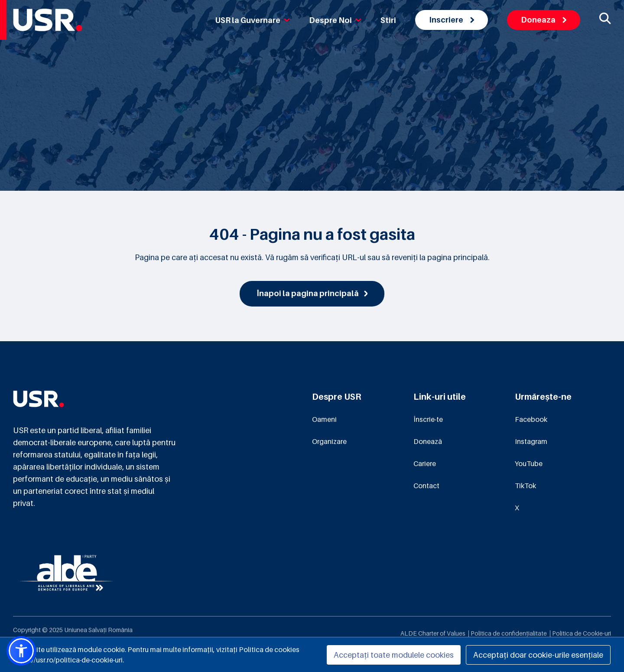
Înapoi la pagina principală (312, 293)
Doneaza (544, 20)
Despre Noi (335, 20)
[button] (21, 651)
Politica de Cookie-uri (582, 633)
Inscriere (452, 20)
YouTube (529, 463)
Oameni (324, 419)
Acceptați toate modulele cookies (394, 655)
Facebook (531, 419)
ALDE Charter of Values (433, 633)
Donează (428, 441)
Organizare (329, 441)
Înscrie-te (428, 419)
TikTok (525, 486)
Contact (426, 486)
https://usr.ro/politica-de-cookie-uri (68, 660)
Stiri (388, 20)
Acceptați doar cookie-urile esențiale (538, 655)
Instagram (531, 441)
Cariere (425, 463)
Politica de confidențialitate (509, 633)
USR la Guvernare (253, 20)
